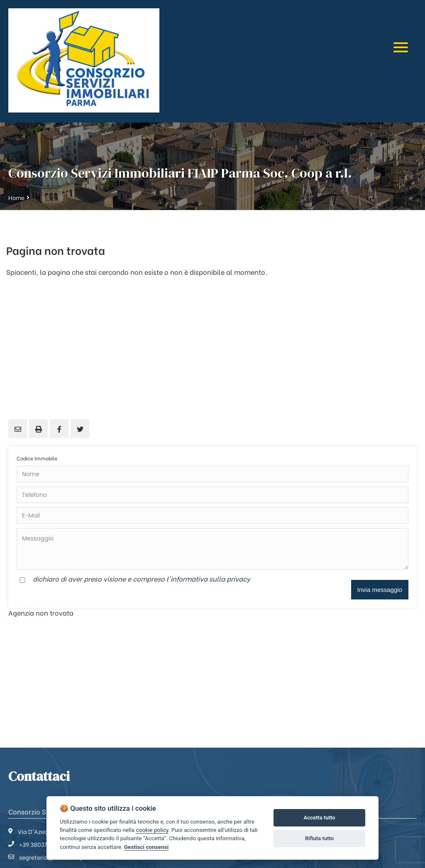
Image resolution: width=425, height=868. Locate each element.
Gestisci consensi (146, 847)
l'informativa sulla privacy (208, 578)
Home (16, 197)
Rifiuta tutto (319, 838)
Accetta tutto (319, 818)
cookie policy (152, 830)
